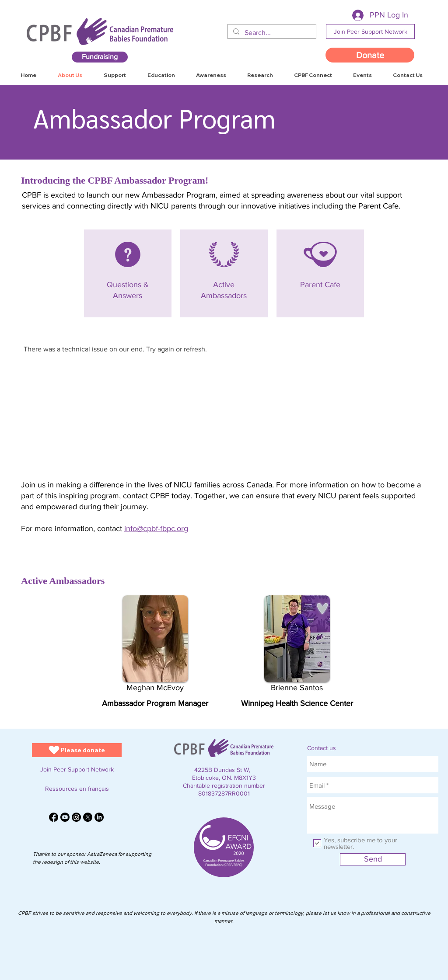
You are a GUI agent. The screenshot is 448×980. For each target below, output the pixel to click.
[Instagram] (76, 817)
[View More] (127, 273)
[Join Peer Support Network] (370, 31)
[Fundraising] (100, 57)
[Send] (373, 859)
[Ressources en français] (77, 789)
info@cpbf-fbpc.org (156, 528)
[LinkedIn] (99, 817)
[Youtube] (65, 817)
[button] (408, 75)
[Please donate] (77, 750)
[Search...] (271, 33)
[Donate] (370, 55)
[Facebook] (54, 817)
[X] (88, 817)
